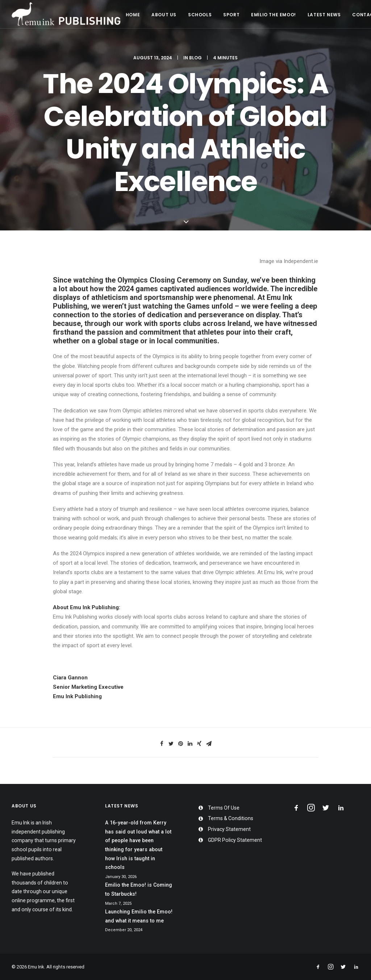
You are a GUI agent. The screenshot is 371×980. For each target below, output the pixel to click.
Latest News (324, 15)
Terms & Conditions (231, 818)
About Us (164, 15)
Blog (195, 58)
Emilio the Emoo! (274, 15)
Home (133, 15)
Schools (200, 15)
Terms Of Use (224, 808)
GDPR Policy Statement (235, 840)
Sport (231, 15)
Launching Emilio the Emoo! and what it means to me (139, 916)
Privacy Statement (229, 829)
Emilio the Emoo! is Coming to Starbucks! (139, 889)
